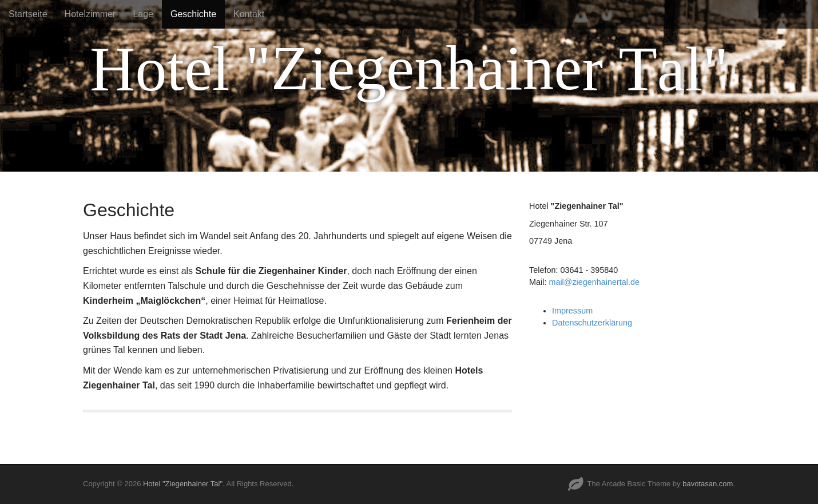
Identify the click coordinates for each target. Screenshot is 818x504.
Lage (143, 14)
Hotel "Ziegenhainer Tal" (183, 484)
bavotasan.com (708, 484)
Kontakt (249, 14)
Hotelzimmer (90, 14)
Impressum (572, 311)
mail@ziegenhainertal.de (594, 282)
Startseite (28, 14)
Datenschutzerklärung (592, 323)
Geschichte (193, 14)
